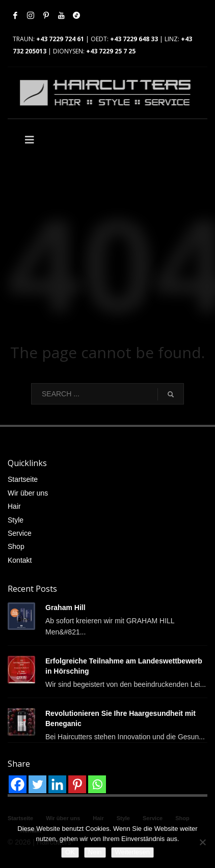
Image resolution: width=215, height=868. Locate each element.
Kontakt (20, 560)
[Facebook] (18, 784)
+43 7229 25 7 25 (111, 51)
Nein (95, 852)
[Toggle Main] (58, 140)
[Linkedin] (57, 784)
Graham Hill (65, 607)
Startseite (23, 479)
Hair (14, 506)
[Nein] (202, 842)
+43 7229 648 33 (134, 39)
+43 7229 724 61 (60, 39)
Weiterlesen (132, 852)
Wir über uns (28, 493)
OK (70, 852)
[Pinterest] (77, 784)
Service (20, 533)
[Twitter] (37, 784)
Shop (16, 546)
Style (16, 520)
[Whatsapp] (97, 784)
